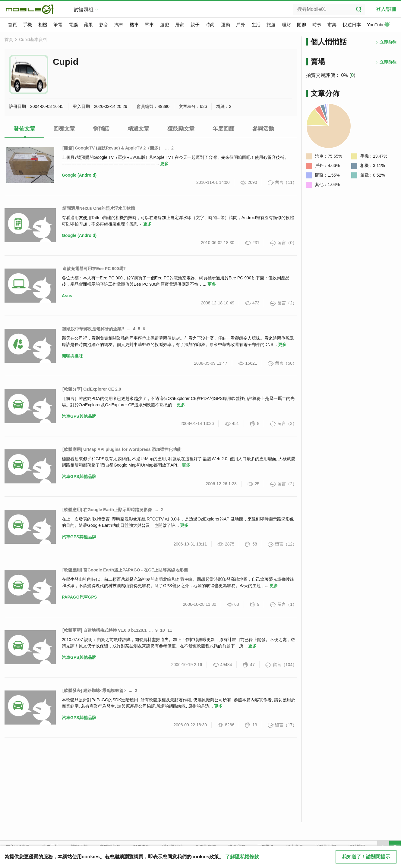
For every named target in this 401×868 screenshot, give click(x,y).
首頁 (12, 25)
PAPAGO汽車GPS (79, 597)
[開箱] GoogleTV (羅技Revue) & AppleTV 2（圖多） (112, 148)
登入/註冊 (386, 9)
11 (170, 630)
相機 (43, 25)
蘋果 (88, 25)
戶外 (241, 25)
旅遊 (271, 25)
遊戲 (165, 25)
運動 (226, 25)
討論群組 (84, 9)
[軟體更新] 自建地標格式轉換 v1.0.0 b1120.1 (104, 630)
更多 (164, 164)
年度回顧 (223, 129)
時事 (317, 25)
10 (163, 630)
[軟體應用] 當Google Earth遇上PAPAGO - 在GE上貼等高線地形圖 (125, 570)
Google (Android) (79, 175)
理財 (286, 25)
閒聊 (302, 25)
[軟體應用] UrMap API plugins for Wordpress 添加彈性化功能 (122, 449)
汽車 (119, 25)
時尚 (210, 25)
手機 (27, 25)
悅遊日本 (352, 25)
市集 (332, 25)
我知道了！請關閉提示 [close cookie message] (366, 857)
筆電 (58, 25)
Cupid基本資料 (33, 39)
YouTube (378, 25)
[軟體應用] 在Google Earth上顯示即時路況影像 (107, 510)
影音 (104, 25)
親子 (195, 25)
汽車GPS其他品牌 (79, 416)
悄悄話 (101, 129)
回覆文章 (64, 129)
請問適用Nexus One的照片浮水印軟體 (99, 208)
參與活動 (263, 129)
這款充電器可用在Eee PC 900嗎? (94, 269)
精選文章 (138, 129)
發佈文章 (24, 129)
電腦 (73, 25)
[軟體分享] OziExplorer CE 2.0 (92, 389)
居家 (180, 25)
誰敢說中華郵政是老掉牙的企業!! (93, 329)
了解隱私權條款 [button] (242, 857)
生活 (256, 25)
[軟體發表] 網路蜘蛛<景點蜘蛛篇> (94, 690)
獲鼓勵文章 (181, 129)
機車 (134, 25)
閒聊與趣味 (72, 356)
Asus (67, 296)
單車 (149, 25)
